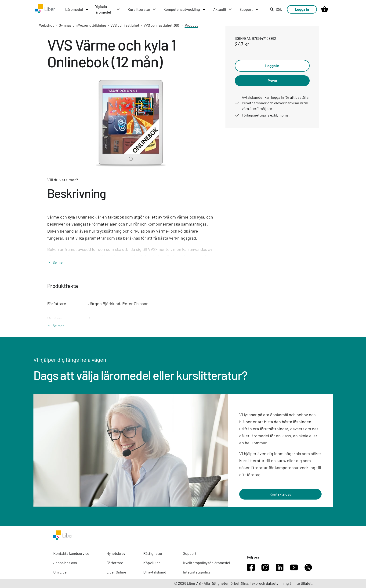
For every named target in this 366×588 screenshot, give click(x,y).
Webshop (47, 25)
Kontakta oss (280, 494)
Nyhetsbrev (116, 553)
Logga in (302, 9)
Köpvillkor (152, 563)
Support (190, 553)
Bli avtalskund (155, 572)
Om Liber (61, 572)
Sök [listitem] (276, 9)
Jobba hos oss (65, 563)
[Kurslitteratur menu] (142, 9)
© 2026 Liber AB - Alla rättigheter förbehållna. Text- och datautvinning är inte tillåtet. (243, 583)
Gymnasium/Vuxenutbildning (82, 25)
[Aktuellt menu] (223, 9)
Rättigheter (153, 553)
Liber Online (116, 572)
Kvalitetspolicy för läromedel (207, 563)
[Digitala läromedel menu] (108, 9)
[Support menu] (249, 9)
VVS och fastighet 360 (161, 25)
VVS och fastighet (125, 25)
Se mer (58, 262)
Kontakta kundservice (71, 553)
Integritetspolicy (197, 572)
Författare (115, 563)
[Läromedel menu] (77, 9)
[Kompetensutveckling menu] (185, 9)
